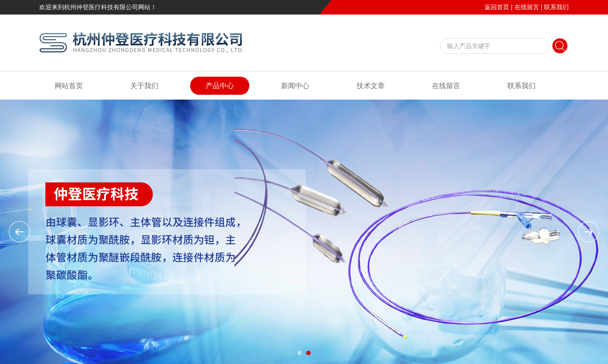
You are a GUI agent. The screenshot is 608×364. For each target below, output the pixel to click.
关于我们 (144, 86)
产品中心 (220, 86)
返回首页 (497, 7)
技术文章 (371, 86)
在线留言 (527, 7)
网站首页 (69, 86)
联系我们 (556, 7)
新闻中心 (295, 86)
